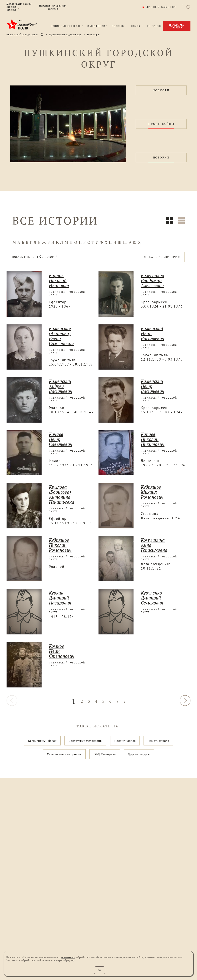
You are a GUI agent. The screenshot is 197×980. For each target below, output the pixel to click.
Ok (100, 970)
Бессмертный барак (42, 741)
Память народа (158, 741)
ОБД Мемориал (105, 754)
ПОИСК (136, 26)
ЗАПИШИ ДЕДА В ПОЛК (66, 26)
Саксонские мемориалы (64, 754)
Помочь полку (177, 26)
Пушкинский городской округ (65, 35)
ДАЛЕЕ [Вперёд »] (185, 701)
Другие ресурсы (139, 754)
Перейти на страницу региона (53, 7)
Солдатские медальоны (85, 741)
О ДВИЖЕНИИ (96, 26)
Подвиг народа (125, 741)
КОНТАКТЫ (154, 26)
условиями (68, 957)
